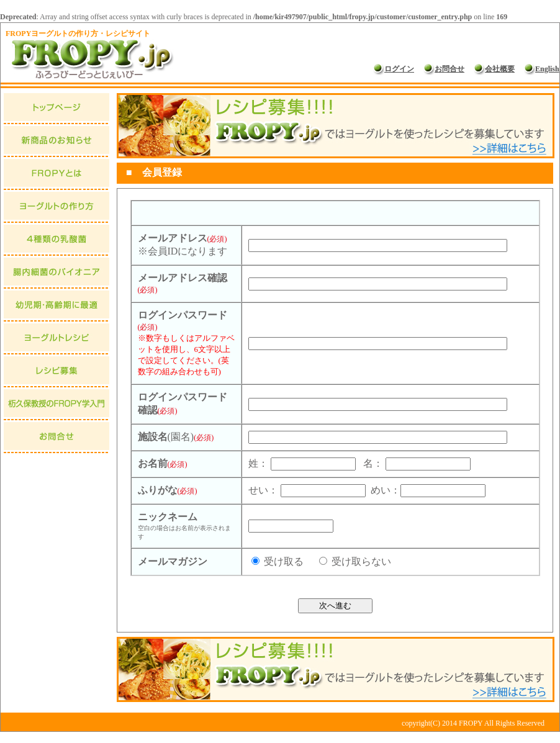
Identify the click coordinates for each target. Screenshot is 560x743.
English (542, 69)
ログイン (394, 69)
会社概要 (494, 69)
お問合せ (444, 69)
